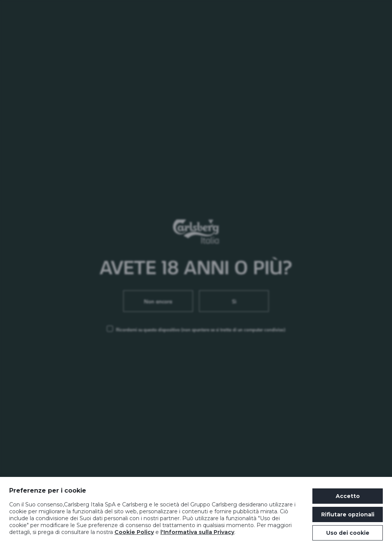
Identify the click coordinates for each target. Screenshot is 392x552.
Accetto (348, 496)
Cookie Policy (134, 532)
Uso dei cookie (348, 533)
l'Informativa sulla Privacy (197, 532)
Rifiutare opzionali (348, 514)
